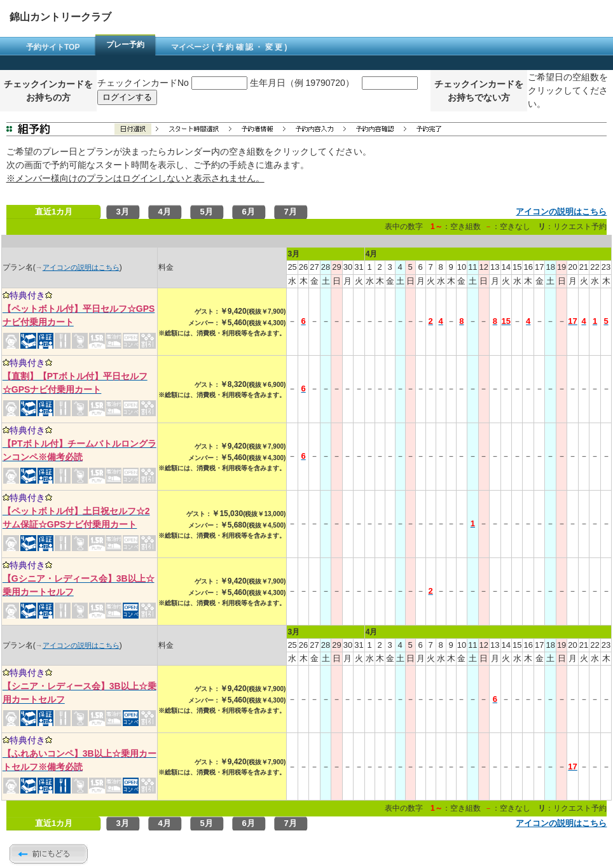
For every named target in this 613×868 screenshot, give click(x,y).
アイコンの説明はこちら (561, 212)
